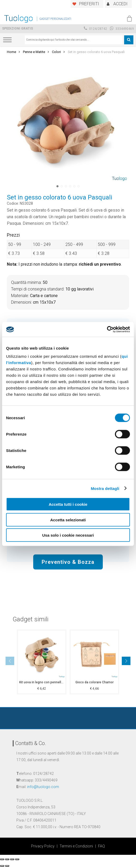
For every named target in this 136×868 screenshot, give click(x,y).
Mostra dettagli (105, 488)
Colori (56, 52)
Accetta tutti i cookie (68, 504)
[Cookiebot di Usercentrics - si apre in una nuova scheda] (107, 330)
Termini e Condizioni (76, 846)
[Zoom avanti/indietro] (17, 859)
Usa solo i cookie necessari (68, 535)
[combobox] (74, 40)
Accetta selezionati (68, 520)
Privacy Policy (43, 846)
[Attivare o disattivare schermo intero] (12, 859)
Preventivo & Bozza (68, 562)
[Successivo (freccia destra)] (7, 866)
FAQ (101, 846)
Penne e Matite (34, 52)
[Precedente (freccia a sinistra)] (2, 866)
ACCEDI (120, 4)
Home (11, 52)
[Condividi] (7, 859)
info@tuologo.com (43, 787)
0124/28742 (95, 29)
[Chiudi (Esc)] (2, 859)
